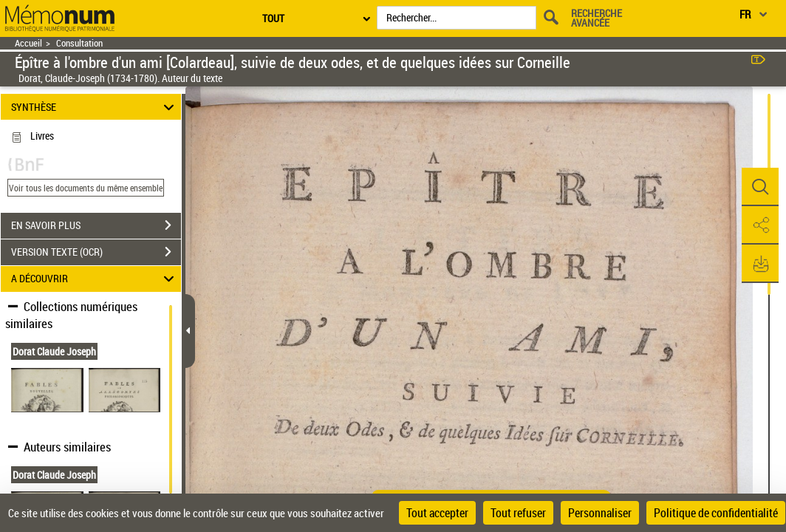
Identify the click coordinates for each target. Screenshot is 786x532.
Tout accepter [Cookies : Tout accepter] (437, 513)
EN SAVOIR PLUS (96, 225)
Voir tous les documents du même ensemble (86, 188)
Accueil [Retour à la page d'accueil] (28, 43)
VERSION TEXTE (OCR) (96, 252)
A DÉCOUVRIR (95, 279)
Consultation (79, 43)
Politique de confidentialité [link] (716, 513)
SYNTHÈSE (95, 107)
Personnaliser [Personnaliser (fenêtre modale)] (600, 513)
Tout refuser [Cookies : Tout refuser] (518, 513)
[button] (760, 187)
